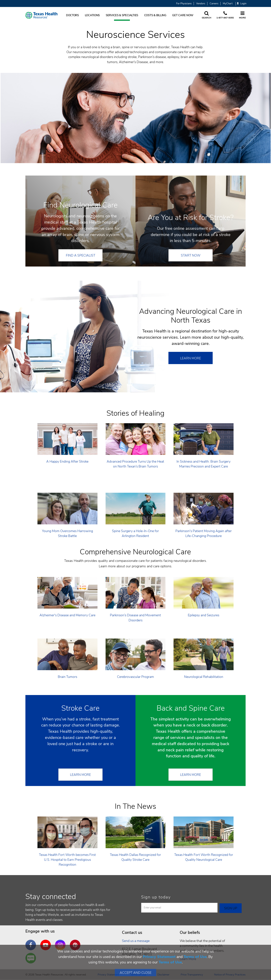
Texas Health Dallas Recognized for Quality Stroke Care (135, 857)
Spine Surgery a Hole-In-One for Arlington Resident (135, 533)
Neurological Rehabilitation (204, 677)
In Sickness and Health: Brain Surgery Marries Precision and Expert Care (204, 464)
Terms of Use (195, 957)
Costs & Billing (155, 15)
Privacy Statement (159, 957)
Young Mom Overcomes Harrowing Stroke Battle (67, 533)
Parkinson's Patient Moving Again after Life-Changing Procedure (204, 533)
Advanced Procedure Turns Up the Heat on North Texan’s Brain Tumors (135, 464)
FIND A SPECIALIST (81, 255)
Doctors (72, 15)
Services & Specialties (122, 15)
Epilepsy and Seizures (204, 615)
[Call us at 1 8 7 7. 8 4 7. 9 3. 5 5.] (225, 15)
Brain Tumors (67, 677)
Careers (214, 4)
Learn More (191, 358)
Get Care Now (183, 15)
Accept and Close (136, 973)
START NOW (191, 255)
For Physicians (184, 4)
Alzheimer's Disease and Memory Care (67, 615)
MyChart (228, 4)
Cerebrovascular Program (135, 677)
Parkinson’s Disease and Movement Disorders (135, 618)
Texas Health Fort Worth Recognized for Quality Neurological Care (204, 857)
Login (242, 4)
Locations (92, 15)
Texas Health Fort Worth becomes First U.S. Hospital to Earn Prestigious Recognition (67, 860)
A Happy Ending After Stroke (67, 461)
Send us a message (136, 941)
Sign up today (156, 897)
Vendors (201, 4)
